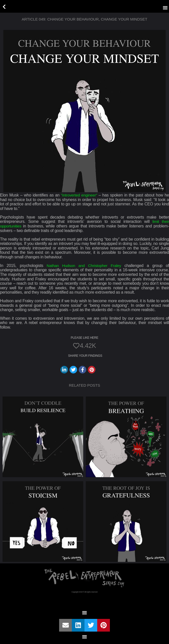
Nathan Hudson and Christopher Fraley (84, 265)
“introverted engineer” (79, 195)
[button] (165, 8)
